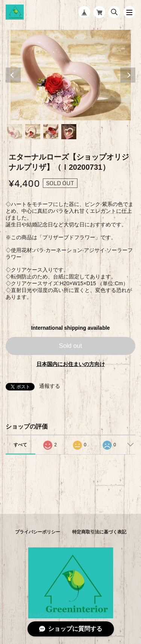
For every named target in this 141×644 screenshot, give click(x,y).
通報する (50, 386)
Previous (13, 75)
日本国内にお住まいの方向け (71, 364)
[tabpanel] (70, 75)
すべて (20, 445)
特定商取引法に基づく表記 (99, 532)
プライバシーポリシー (38, 532)
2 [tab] (33, 132)
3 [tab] (51, 132)
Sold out (71, 346)
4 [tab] (69, 132)
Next (128, 75)
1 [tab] (15, 132)
